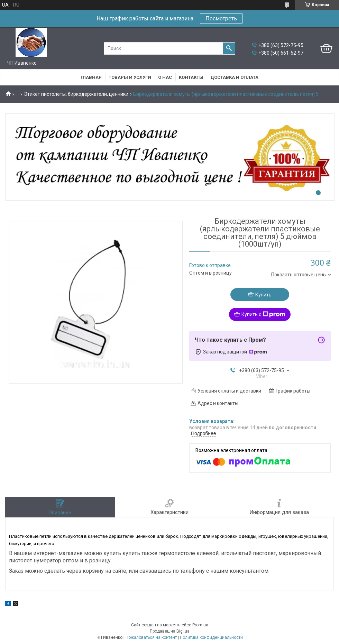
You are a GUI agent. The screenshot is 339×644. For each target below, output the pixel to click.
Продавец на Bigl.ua (170, 631)
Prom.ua (200, 625)
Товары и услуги (130, 77)
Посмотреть (221, 19)
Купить (263, 295)
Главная (91, 77)
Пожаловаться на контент (151, 637)
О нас (165, 77)
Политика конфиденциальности (211, 637)
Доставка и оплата (234, 77)
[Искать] (229, 48)
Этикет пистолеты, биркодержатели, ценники (76, 94)
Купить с (263, 314)
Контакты (191, 77)
